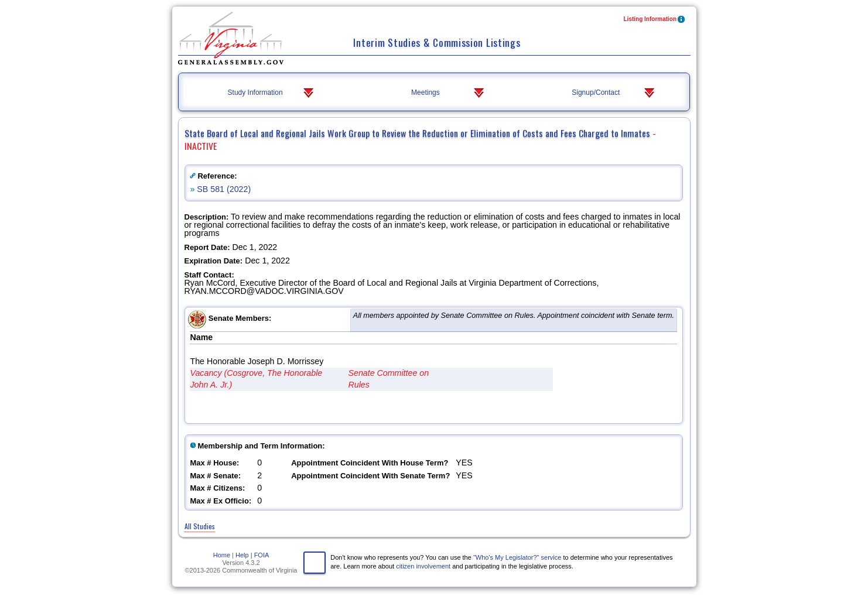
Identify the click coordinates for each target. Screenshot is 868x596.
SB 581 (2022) (224, 189)
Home (222, 555)
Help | (244, 555)
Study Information (272, 93)
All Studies (200, 526)
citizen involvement (423, 566)
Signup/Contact (614, 93)
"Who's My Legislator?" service (517, 557)
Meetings (449, 93)
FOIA (262, 555)
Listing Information (655, 20)
